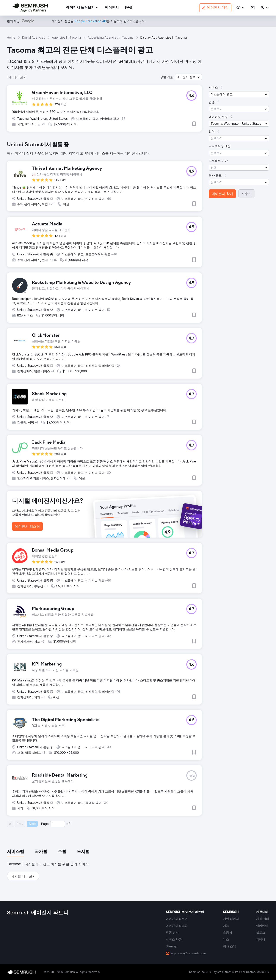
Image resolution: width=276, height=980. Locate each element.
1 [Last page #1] (71, 824)
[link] (112, 8)
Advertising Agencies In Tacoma (111, 37)
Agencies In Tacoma (66, 37)
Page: (45, 824)
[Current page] (58, 824)
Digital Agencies (34, 37)
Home (11, 37)
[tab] (16, 852)
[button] (240, 8)
